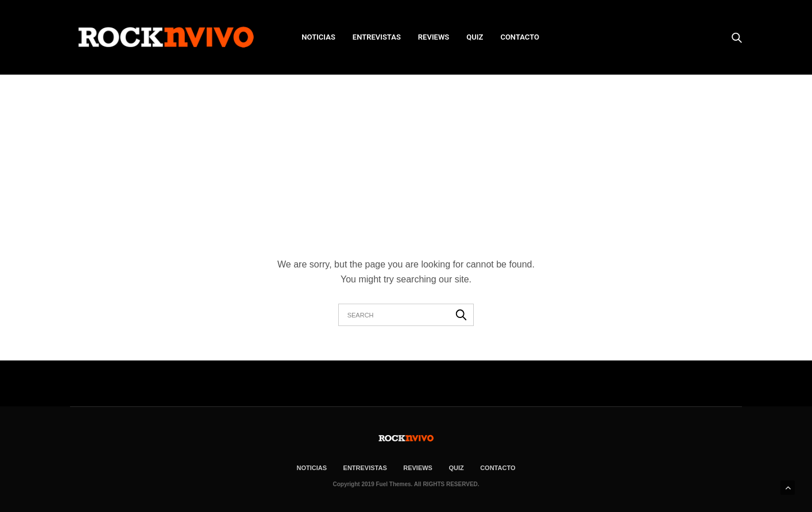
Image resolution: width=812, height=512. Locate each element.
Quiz (475, 37)
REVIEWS (434, 37)
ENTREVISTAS (377, 37)
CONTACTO (520, 37)
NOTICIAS (318, 37)
